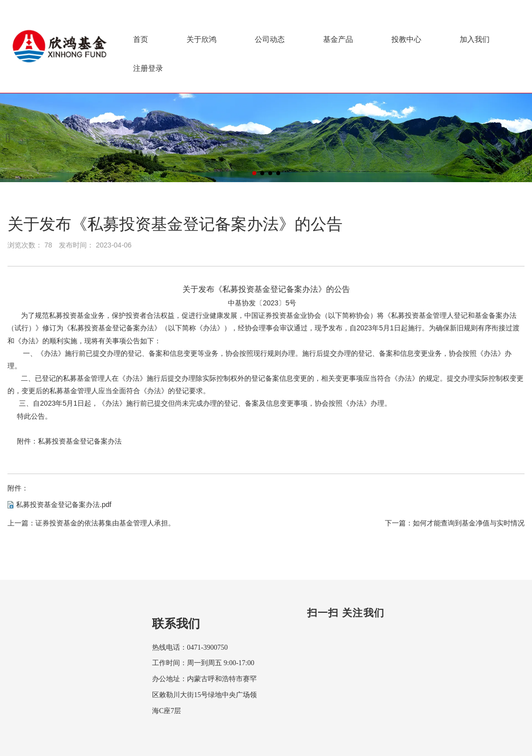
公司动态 (270, 39)
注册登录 (148, 68)
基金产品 (338, 39)
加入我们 (475, 39)
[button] (254, 173)
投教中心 (406, 39)
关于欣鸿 (201, 39)
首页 (141, 39)
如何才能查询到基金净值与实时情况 (469, 523)
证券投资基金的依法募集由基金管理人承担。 (105, 523)
